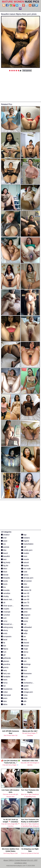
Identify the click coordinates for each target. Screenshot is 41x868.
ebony (4, 630)
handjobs (6, 677)
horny (4, 683)
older (24, 584)
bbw (4, 550)
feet (4, 646)
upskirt (25, 686)
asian (4, 541)
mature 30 (26, 590)
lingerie (25, 541)
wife (24, 701)
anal (4, 538)
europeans (6, 636)
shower (25, 646)
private (25, 618)
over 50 (25, 596)
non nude (26, 569)
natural (25, 562)
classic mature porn (10, 599)
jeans (4, 698)
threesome (26, 674)
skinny (25, 652)
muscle (25, 559)
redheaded (27, 627)
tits (23, 680)
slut (24, 655)
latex (4, 701)
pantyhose (26, 609)
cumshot (5, 615)
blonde (5, 575)
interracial (6, 695)
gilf (3, 655)
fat (3, 643)
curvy (4, 621)
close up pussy (8, 606)
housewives (7, 689)
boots (4, 584)
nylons (25, 575)
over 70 (25, 603)
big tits (5, 566)
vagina (25, 689)
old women (27, 581)
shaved (25, 643)
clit (3, 603)
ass (3, 544)
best (4, 559)
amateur (5, 535)
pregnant (26, 615)
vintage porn (27, 692)
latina (4, 704)
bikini (4, 569)
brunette (5, 590)
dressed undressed (10, 624)
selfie (24, 633)
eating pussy (7, 627)
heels (4, 680)
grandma (6, 664)
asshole (5, 547)
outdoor (25, 587)
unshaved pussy (29, 683)
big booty (6, 562)
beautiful (5, 556)
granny (5, 667)
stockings (26, 664)
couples (5, 609)
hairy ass (6, 674)
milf (24, 547)
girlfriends (6, 658)
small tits (26, 658)
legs (24, 535)
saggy (25, 630)
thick (24, 670)
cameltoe (6, 593)
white (24, 698)
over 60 (25, 599)
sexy (24, 640)
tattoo (24, 667)
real (24, 624)
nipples (25, 566)
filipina (5, 649)
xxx (24, 704)
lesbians (26, 538)
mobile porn (27, 550)
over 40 (25, 593)
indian (4, 692)
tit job (24, 677)
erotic (4, 633)
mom (24, 556)
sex (24, 636)
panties (25, 606)
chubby (5, 596)
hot (3, 686)
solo (24, 661)
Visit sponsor (27, 71)
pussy (25, 621)
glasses (5, 661)
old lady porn (27, 578)
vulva (24, 695)
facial (4, 640)
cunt (4, 618)
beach (4, 553)
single (25, 649)
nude (24, 572)
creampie (6, 612)
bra (3, 587)
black (4, 572)
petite (24, 612)
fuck (4, 652)
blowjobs (6, 578)
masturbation (27, 544)
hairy (4, 670)
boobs (4, 581)
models (25, 553)
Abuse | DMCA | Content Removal (15, 860)
